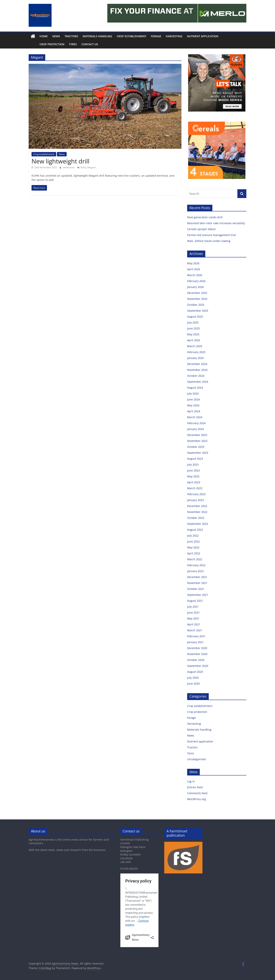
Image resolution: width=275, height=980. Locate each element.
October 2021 (196, 589)
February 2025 (196, 352)
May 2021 (193, 618)
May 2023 (193, 476)
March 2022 (195, 559)
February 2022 (196, 565)
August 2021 (195, 601)
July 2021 (193, 607)
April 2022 (194, 553)
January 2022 (195, 571)
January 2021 (195, 642)
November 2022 (197, 512)
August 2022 (195, 530)
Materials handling (97, 36)
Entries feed (195, 787)
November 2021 (197, 583)
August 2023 (195, 459)
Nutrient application (203, 36)
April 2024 (194, 411)
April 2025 (194, 340)
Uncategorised (196, 759)
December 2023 (197, 435)
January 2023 (195, 500)
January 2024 (195, 429)
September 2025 (198, 311)
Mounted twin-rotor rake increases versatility (216, 223)
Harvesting (174, 36)
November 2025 (197, 299)
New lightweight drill (60, 161)
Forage (156, 36)
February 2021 (196, 636)
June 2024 (193, 399)
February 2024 (196, 423)
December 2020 (197, 648)
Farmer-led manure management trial (212, 235)
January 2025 (195, 358)
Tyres (64, 44)
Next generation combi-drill (205, 217)
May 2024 (193, 405)
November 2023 (197, 441)
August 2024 (195, 388)
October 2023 (196, 447)
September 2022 (198, 524)
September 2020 (198, 666)
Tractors (71, 36)
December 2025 (197, 293)
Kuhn (83, 167)
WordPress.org (197, 799)
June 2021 (193, 612)
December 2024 (197, 364)
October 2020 (196, 660)
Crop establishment (131, 36)
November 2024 (197, 370)
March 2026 (195, 275)
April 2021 (194, 624)
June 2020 (193, 684)
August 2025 (195, 317)
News (56, 36)
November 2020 (197, 654)
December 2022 (197, 506)
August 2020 (195, 672)
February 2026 (196, 281)
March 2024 (195, 417)
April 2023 (194, 482)
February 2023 (196, 494)
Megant (92, 167)
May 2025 (193, 334)
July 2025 (193, 322)
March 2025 (195, 346)
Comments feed (197, 793)
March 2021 (195, 630)
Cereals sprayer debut (201, 229)
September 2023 (198, 453)
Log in (191, 781)
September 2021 (198, 595)
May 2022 (193, 547)
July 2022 (193, 536)
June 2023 (193, 470)
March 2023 (195, 488)
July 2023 (193, 465)
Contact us (81, 44)
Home (44, 36)
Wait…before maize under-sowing (209, 241)
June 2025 (193, 328)
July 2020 (193, 678)
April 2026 (194, 269)
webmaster (69, 167)
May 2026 (193, 263)
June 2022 (193, 541)
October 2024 (196, 376)
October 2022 (196, 518)
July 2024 (193, 393)
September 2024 (198, 382)
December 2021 (197, 577)
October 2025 (196, 305)
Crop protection (43, 44)
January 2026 (195, 287)
